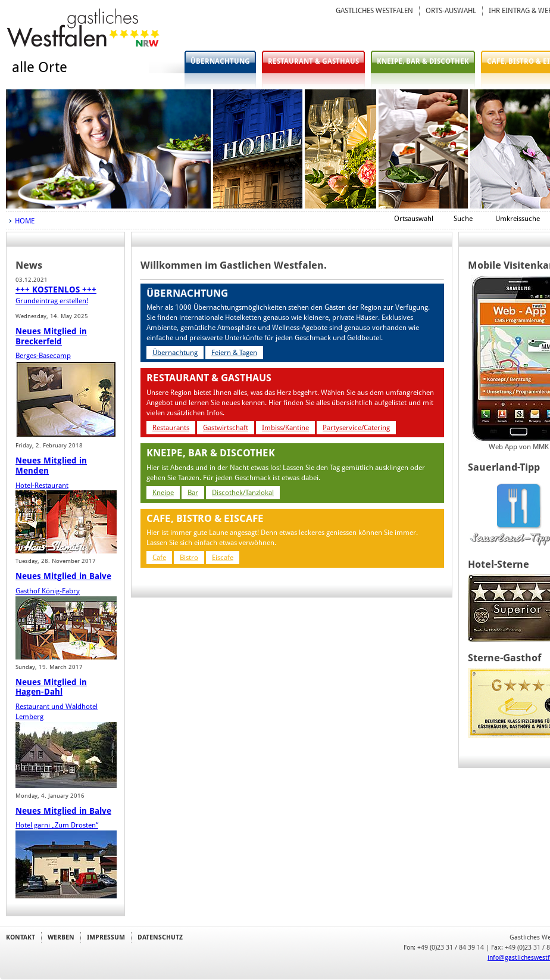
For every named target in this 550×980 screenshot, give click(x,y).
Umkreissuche (518, 219)
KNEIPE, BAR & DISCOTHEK (423, 61)
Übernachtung (175, 353)
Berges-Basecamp (43, 356)
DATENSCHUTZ (160, 937)
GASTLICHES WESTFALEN (374, 11)
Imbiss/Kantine (285, 428)
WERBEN (61, 937)
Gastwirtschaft (226, 428)
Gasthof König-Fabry (48, 591)
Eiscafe (223, 558)
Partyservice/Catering (356, 428)
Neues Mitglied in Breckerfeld (51, 336)
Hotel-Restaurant (42, 486)
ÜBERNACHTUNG (220, 61)
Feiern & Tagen (234, 353)
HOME (25, 221)
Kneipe (163, 493)
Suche (463, 219)
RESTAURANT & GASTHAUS (313, 61)
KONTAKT (21, 937)
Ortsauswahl (414, 219)
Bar (193, 493)
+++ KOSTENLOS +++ (56, 290)
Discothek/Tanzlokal (243, 493)
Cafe (159, 558)
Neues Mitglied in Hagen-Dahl (51, 687)
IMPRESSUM (106, 937)
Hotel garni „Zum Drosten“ (57, 825)
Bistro (189, 558)
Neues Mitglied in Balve (63, 576)
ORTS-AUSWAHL (451, 11)
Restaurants (171, 428)
